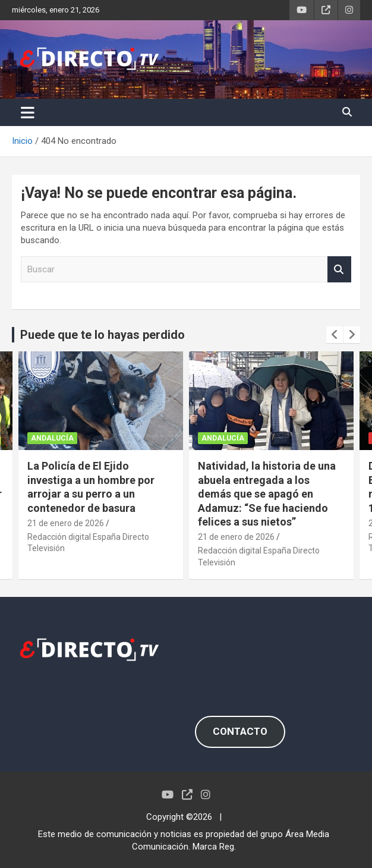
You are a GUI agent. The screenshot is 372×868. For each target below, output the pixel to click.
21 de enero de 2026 (66, 523)
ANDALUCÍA (52, 438)
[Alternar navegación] (28, 112)
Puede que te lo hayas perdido (103, 335)
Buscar (339, 270)
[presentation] (335, 335)
